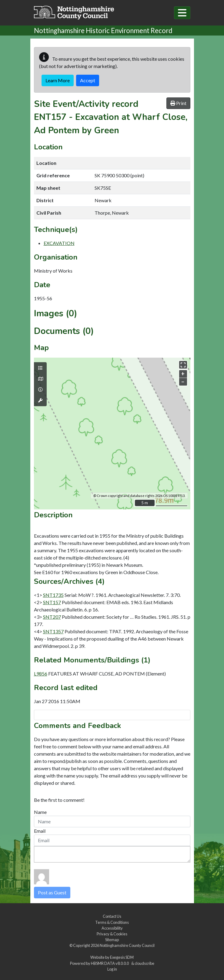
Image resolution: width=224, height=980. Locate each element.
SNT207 (52, 617)
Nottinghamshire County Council (127, 945)
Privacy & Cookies (112, 934)
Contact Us (112, 916)
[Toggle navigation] (182, 13)
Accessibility (112, 928)
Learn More (58, 80)
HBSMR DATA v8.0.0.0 (110, 963)
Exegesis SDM (122, 957)
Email (40, 831)
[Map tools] (40, 400)
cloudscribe (144, 963)
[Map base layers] (40, 379)
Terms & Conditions (112, 922)
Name (40, 812)
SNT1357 (53, 631)
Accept (88, 80)
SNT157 (52, 602)
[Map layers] (40, 368)
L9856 (41, 674)
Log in (112, 969)
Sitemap (112, 940)
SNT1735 (53, 595)
